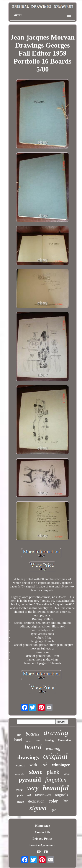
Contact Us (42, 832)
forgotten (56, 780)
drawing (56, 733)
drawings (28, 757)
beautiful (56, 788)
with (33, 765)
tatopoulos (43, 795)
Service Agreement (43, 845)
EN (39, 852)
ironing (49, 740)
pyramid (30, 779)
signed (38, 808)
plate (20, 795)
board (33, 747)
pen (38, 741)
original (55, 756)
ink (44, 764)
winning (53, 748)
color (53, 801)
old (29, 795)
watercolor (20, 774)
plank (53, 772)
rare (19, 790)
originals (61, 795)
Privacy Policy (43, 839)
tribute (67, 774)
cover (29, 741)
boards (32, 734)
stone (36, 772)
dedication (36, 801)
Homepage (43, 826)
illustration (64, 740)
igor (53, 810)
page (21, 802)
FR (46, 852)
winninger (61, 765)
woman (20, 765)
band (18, 740)
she (19, 735)
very (33, 788)
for (65, 801)
